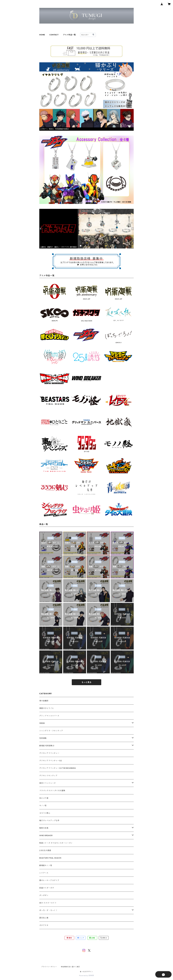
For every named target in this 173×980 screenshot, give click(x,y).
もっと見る (86, 682)
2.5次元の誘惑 (45, 850)
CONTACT (54, 35)
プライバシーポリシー (49, 967)
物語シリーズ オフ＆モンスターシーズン (56, 843)
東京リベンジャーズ (47, 783)
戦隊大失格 (44, 828)
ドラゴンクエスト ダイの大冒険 (52, 791)
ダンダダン (44, 895)
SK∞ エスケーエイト (48, 903)
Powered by (87, 976)
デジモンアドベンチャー (49, 753)
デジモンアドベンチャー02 (50, 761)
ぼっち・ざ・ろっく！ (48, 910)
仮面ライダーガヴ (47, 888)
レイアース (44, 873)
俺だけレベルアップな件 (49, 820)
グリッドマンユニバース (49, 716)
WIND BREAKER (46, 835)
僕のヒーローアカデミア (49, 880)
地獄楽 (42, 723)
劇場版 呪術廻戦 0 (47, 746)
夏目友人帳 (44, 918)
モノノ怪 (43, 806)
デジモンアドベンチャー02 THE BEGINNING (58, 768)
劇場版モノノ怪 (46, 865)
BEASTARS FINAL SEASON (50, 858)
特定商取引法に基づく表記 (70, 967)
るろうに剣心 (45, 813)
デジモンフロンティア (48, 776)
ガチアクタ (44, 925)
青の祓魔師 (44, 701)
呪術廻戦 (43, 738)
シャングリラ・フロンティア (51, 731)
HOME (42, 35)
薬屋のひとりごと (47, 708)
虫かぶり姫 (44, 798)
